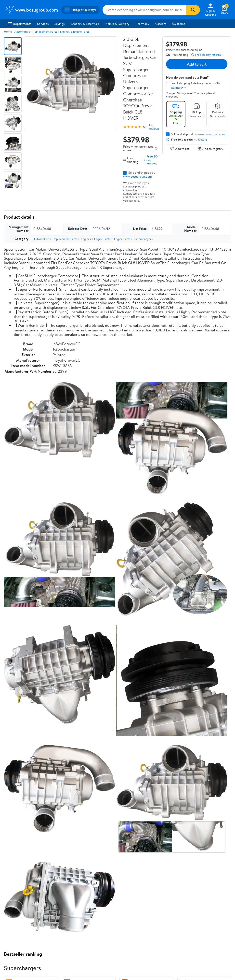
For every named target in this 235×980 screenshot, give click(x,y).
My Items (178, 24)
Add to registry (210, 149)
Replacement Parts (45, 32)
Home (8, 32)
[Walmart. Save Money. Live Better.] (32, 10)
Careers (161, 24)
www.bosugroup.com (137, 176)
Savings (59, 24)
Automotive (22, 32)
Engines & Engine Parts (75, 32)
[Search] (193, 10)
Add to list (180, 149)
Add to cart (197, 64)
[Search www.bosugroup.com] (144, 10)
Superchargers (143, 239)
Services (43, 24)
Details (203, 140)
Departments (20, 24)
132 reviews (154, 127)
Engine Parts (122, 239)
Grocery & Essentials (85, 24)
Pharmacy (142, 24)
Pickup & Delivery (117, 24)
